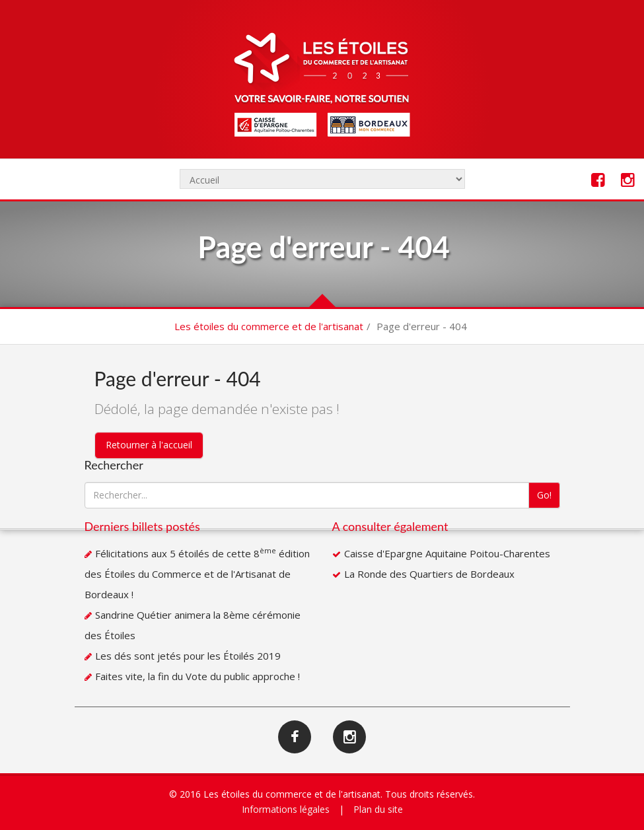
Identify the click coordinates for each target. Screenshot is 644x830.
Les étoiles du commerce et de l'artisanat (269, 326)
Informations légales (286, 809)
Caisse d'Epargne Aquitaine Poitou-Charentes (447, 553)
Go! (544, 495)
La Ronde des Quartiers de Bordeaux (429, 574)
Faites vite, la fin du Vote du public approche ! (197, 676)
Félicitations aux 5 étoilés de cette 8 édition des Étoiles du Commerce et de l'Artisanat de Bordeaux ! (197, 574)
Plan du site (378, 809)
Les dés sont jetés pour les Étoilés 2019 (188, 656)
